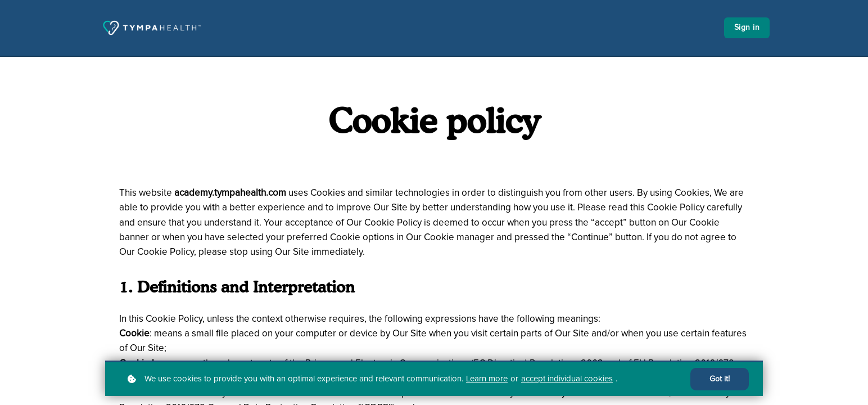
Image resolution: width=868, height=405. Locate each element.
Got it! (720, 379)
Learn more (487, 379)
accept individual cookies (567, 379)
